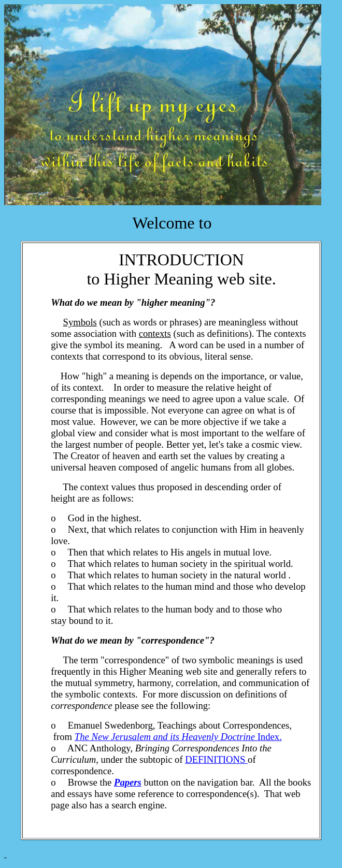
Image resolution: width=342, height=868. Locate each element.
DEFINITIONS (216, 759)
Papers (128, 782)
